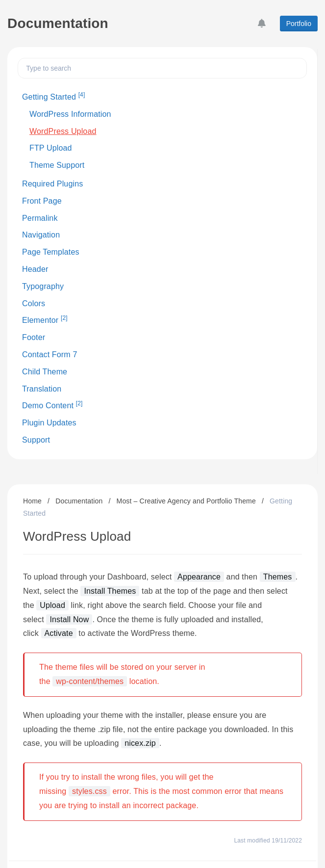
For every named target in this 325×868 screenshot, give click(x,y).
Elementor (45, 319)
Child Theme (45, 372)
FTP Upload (51, 148)
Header (35, 269)
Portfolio (299, 24)
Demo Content (52, 405)
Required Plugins (52, 184)
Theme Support (57, 165)
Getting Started (53, 96)
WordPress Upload (63, 131)
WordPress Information (70, 114)
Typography (43, 286)
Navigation (41, 235)
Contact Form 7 (50, 355)
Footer (34, 337)
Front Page (42, 201)
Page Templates (51, 252)
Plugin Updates (49, 423)
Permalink (40, 218)
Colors (34, 303)
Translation (42, 389)
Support (36, 440)
